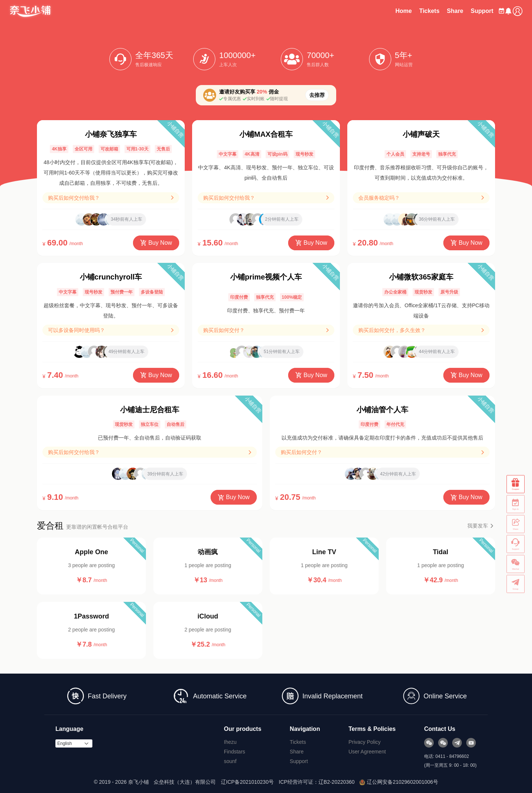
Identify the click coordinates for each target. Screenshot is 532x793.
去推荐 (317, 95)
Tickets (410, 11)
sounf (230, 761)
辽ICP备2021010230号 (247, 782)
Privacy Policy (364, 742)
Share (436, 11)
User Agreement (367, 752)
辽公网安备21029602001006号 (399, 782)
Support (463, 11)
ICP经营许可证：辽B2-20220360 (317, 782)
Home (385, 11)
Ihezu (230, 742)
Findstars (235, 752)
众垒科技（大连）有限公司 (185, 782)
